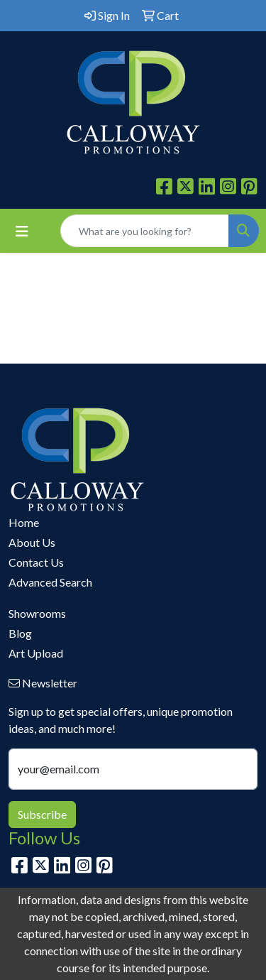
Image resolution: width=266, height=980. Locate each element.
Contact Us (36, 562)
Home (24, 522)
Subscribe (42, 814)
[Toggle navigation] (22, 231)
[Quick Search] (145, 231)
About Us (32, 542)
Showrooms (37, 613)
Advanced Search (50, 582)
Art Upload (36, 653)
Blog (20, 633)
